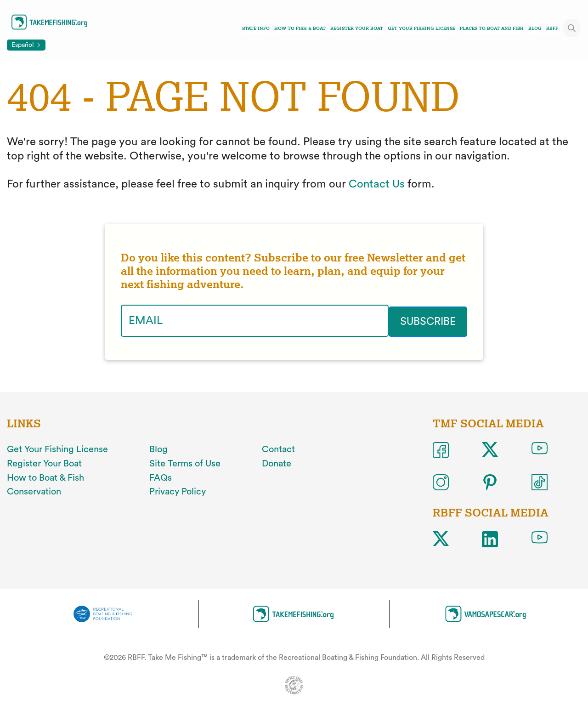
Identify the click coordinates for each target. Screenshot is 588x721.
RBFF (552, 28)
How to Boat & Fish (45, 477)
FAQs (161, 477)
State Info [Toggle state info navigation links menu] (256, 28)
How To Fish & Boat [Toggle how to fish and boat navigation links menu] (300, 28)
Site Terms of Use (185, 463)
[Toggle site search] (572, 28)
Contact (278, 448)
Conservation (34, 491)
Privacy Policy (178, 491)
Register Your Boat (357, 28)
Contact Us (377, 184)
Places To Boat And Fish (492, 28)
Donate (277, 463)
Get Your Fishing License (421, 28)
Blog (535, 28)
